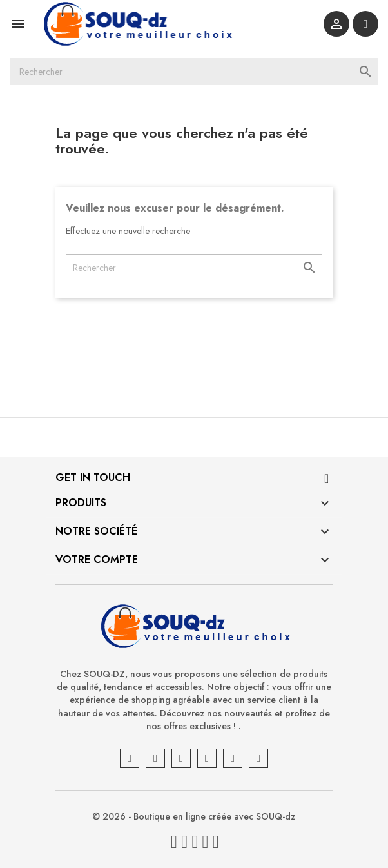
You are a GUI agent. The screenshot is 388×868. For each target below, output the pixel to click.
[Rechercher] (194, 72)
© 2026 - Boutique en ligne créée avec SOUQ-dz (194, 816)
